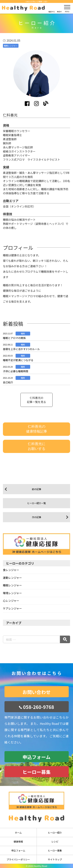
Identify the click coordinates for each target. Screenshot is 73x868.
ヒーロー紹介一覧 (36, 503)
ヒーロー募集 (37, 772)
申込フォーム (36, 757)
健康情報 (18, 841)
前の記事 (36, 489)
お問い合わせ (37, 692)
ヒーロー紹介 (55, 833)
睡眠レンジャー (12, 585)
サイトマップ (55, 859)
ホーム (18, 833)
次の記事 (36, 517)
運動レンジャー (12, 578)
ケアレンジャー (12, 608)
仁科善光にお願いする (37, 446)
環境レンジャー (12, 593)
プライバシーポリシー (18, 859)
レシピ (55, 841)
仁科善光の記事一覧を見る (37, 400)
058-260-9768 (38, 707)
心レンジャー (11, 601)
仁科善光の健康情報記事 (37, 429)
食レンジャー (11, 570)
